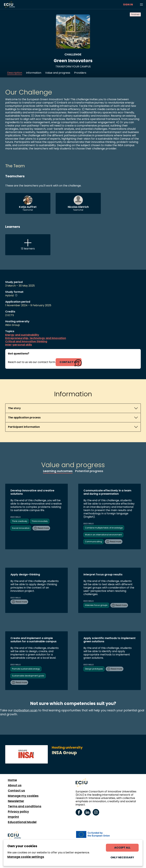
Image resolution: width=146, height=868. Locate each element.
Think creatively (20, 521)
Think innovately (40, 521)
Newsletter (16, 801)
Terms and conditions (25, 806)
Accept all (122, 848)
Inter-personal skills (19, 345)
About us (15, 785)
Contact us (16, 791)
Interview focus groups (96, 605)
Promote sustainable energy (26, 669)
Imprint (13, 817)
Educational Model (22, 822)
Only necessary (122, 857)
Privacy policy (18, 812)
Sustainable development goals (28, 676)
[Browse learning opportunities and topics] (141, 5)
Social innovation (21, 528)
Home (12, 780)
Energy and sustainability (22, 335)
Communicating (93, 542)
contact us (69, 362)
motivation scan (26, 710)
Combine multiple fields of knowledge (104, 528)
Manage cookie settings (26, 857)
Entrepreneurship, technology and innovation (36, 338)
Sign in (128, 5)
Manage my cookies (23, 796)
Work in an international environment (103, 535)
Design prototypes (94, 669)
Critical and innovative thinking (26, 341)
